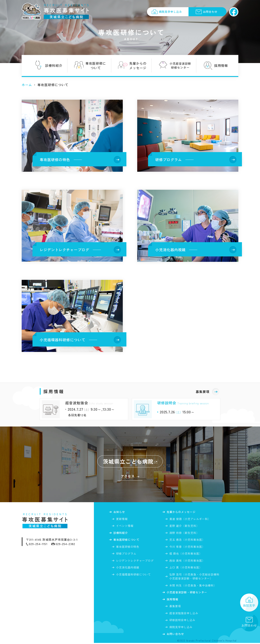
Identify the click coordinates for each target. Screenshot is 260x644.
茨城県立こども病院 (128, 461)
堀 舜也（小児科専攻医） (186, 554)
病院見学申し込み (181, 628)
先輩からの (182, 512)
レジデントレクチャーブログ (135, 561)
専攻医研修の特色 (128, 547)
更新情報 (122, 519)
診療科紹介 (121, 533)
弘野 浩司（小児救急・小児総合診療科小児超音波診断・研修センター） (195, 577)
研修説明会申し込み (182, 621)
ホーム (27, 85)
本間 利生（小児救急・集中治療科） (193, 586)
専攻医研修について (127, 540)
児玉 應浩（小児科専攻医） (187, 540)
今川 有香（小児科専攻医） (187, 547)
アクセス (128, 476)
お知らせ (120, 512)
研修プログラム (126, 554)
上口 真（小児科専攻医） (186, 568)
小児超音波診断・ (188, 593)
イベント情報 (125, 526)
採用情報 (173, 600)
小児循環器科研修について (134, 575)
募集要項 (203, 392)
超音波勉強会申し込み (184, 614)
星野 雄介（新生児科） (184, 526)
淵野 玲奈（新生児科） (184, 533)
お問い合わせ (176, 635)
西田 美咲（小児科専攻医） (187, 561)
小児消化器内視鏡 (128, 568)
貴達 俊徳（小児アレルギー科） (190, 519)
